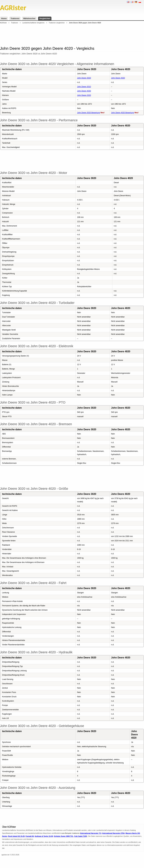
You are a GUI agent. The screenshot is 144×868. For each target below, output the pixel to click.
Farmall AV (30, 836)
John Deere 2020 (84, 95)
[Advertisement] (72, 35)
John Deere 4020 (118, 78)
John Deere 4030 (84, 91)
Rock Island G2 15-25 (16, 836)
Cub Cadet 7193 (80, 836)
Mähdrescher (29, 18)
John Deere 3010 (84, 87)
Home (4, 18)
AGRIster (3, 23)
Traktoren (15, 18)
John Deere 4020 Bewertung (123, 113)
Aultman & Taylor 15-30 (44, 836)
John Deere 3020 (84, 78)
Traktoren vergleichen (57, 23)
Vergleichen (45, 18)
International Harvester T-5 (91, 833)
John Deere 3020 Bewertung (89, 113)
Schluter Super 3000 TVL (64, 836)
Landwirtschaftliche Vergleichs (33, 23)
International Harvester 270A (113, 833)
